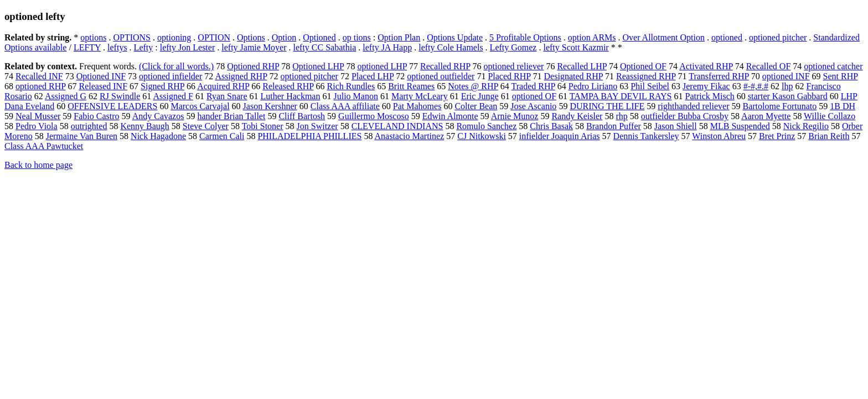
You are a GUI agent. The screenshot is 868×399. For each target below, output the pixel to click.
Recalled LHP (582, 66)
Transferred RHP (719, 76)
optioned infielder (170, 76)
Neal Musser (38, 116)
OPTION (214, 37)
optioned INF (786, 76)
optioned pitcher (778, 37)
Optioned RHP (253, 66)
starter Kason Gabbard (788, 96)
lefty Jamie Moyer (254, 47)
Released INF (104, 86)
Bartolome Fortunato (779, 106)
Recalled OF (768, 66)
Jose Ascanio (533, 106)
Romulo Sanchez (486, 126)
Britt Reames (411, 86)
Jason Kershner (270, 106)
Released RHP (288, 86)
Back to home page (38, 165)
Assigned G (66, 96)
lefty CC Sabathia (325, 47)
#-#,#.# (756, 86)
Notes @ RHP (473, 86)
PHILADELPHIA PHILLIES (309, 136)
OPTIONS (132, 37)
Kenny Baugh (144, 126)
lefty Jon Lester (188, 47)
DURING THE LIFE (607, 106)
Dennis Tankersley (646, 136)
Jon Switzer (317, 126)
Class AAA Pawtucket (44, 146)
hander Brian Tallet (231, 116)
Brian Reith (829, 136)
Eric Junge (480, 96)
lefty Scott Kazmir (576, 47)
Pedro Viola (37, 126)
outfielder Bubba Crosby (685, 116)
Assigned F (173, 96)
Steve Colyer (206, 126)
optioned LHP (382, 66)
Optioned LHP (318, 66)
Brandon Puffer (614, 126)
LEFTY (87, 47)
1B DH (843, 106)
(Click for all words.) (176, 66)
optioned (727, 37)
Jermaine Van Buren (82, 136)
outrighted (89, 126)
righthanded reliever (693, 106)
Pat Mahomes (417, 106)
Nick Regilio (806, 126)
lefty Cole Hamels (451, 47)
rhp (621, 116)
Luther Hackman (291, 96)
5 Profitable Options (525, 37)
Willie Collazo (830, 116)
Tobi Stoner (263, 126)
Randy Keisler (577, 116)
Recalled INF (39, 76)
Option (284, 37)
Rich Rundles (351, 86)
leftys (117, 47)
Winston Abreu (719, 136)
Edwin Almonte (450, 116)
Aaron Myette (766, 116)
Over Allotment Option (664, 37)
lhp (787, 86)
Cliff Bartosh (302, 116)
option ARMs (592, 37)
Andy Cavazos (158, 116)
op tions (357, 37)
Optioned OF (643, 66)
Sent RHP (841, 76)
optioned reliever (514, 66)
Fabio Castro (96, 116)
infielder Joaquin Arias (560, 136)
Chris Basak (551, 126)
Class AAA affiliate (345, 106)
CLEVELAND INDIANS (397, 126)
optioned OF (534, 96)
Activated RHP (706, 66)
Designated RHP (574, 76)
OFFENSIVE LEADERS (112, 106)
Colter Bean (476, 106)
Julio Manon (355, 96)
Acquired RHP (223, 86)
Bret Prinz (777, 136)
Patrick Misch (710, 96)
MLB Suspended (740, 126)
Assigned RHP (241, 76)
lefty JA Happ (387, 47)
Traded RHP (533, 86)
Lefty (144, 47)
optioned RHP (41, 86)
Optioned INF (101, 76)
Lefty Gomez (513, 47)
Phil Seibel (650, 86)
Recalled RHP (445, 66)
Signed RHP (162, 86)
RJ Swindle (120, 96)
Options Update (455, 37)
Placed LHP (373, 76)
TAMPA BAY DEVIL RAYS (621, 96)
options (93, 37)
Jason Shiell (676, 126)
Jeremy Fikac (706, 86)
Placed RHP (509, 76)
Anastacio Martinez (410, 136)
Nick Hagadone (158, 136)
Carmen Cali (222, 136)
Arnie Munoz (515, 116)
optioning (174, 37)
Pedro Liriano (593, 86)
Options (251, 37)
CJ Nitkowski (482, 136)
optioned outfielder (441, 76)
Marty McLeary (420, 96)
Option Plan (399, 37)
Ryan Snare (227, 96)
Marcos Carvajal (200, 106)
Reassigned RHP (646, 76)
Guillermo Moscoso (374, 116)
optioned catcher (833, 66)
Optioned (319, 37)
